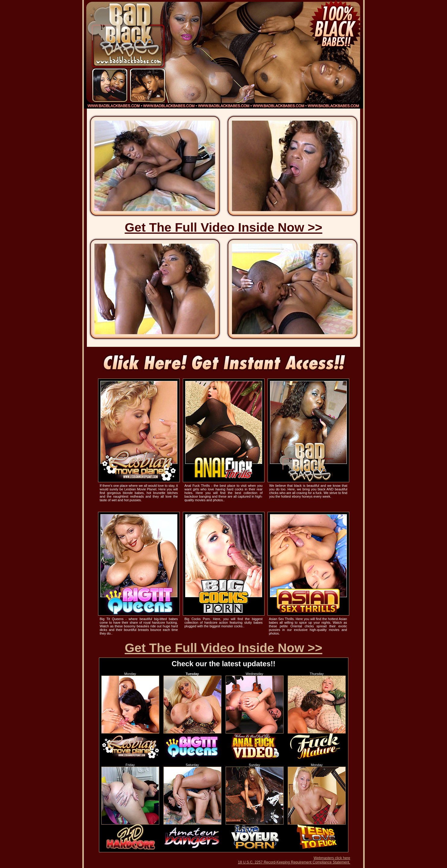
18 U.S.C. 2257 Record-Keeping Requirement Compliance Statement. (294, 862)
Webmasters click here (332, 858)
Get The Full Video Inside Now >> (223, 227)
